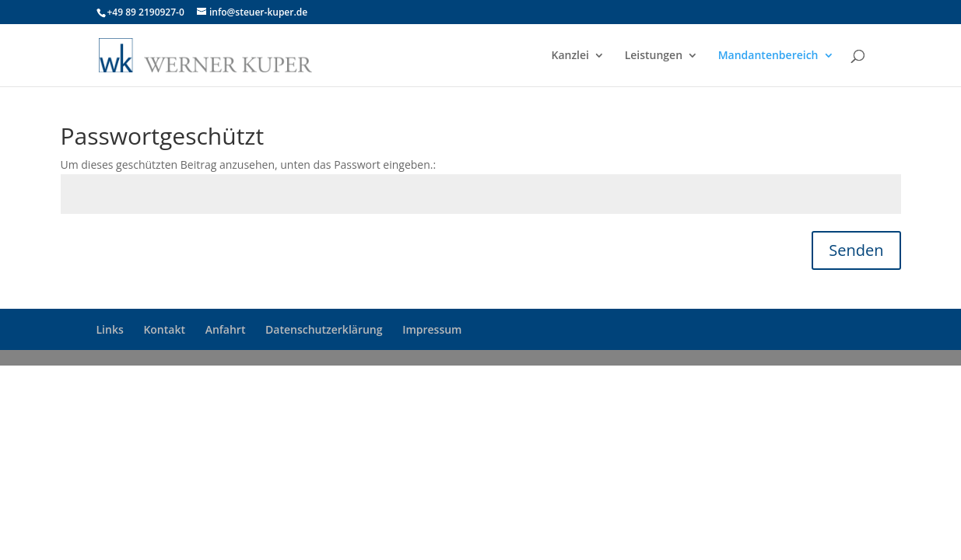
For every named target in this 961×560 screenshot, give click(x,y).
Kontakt (164, 329)
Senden (856, 250)
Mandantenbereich (768, 56)
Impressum (432, 329)
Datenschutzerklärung (324, 329)
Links (110, 329)
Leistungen (654, 56)
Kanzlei (570, 56)
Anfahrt (226, 329)
